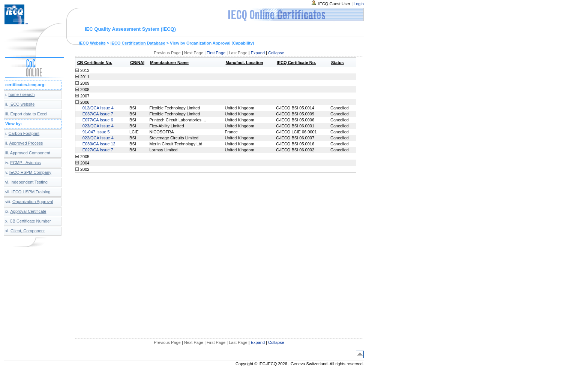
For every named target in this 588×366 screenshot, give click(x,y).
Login (359, 4)
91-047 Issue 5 (96, 132)
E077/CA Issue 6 (98, 120)
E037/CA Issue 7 (98, 114)
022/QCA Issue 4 (98, 138)
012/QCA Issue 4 (98, 108)
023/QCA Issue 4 (98, 126)
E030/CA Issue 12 (99, 144)
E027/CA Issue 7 (98, 150)
